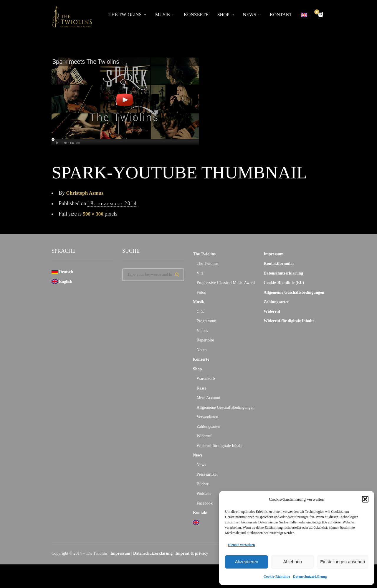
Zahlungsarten (209, 427)
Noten (202, 350)
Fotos (201, 292)
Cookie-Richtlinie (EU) (284, 283)
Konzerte (196, 15)
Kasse (202, 388)
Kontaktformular (279, 263)
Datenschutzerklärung (310, 576)
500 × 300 (94, 214)
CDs (200, 312)
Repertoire (205, 340)
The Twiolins (125, 15)
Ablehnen (292, 562)
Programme (206, 321)
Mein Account (209, 398)
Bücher (203, 484)
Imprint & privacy (192, 553)
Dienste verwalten (242, 545)
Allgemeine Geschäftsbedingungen (226, 407)
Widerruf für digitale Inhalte (220, 446)
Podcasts (204, 493)
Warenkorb (206, 378)
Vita (200, 273)
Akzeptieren (246, 562)
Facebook (205, 503)
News (250, 15)
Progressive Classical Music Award (226, 283)
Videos (202, 331)
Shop (223, 15)
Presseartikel (207, 474)
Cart (318, 13)
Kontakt (281, 15)
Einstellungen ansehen (343, 562)
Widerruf (204, 436)
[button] (365, 499)
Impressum (273, 254)
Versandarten (207, 417)
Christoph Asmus (86, 193)
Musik (163, 15)
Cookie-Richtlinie (277, 576)
